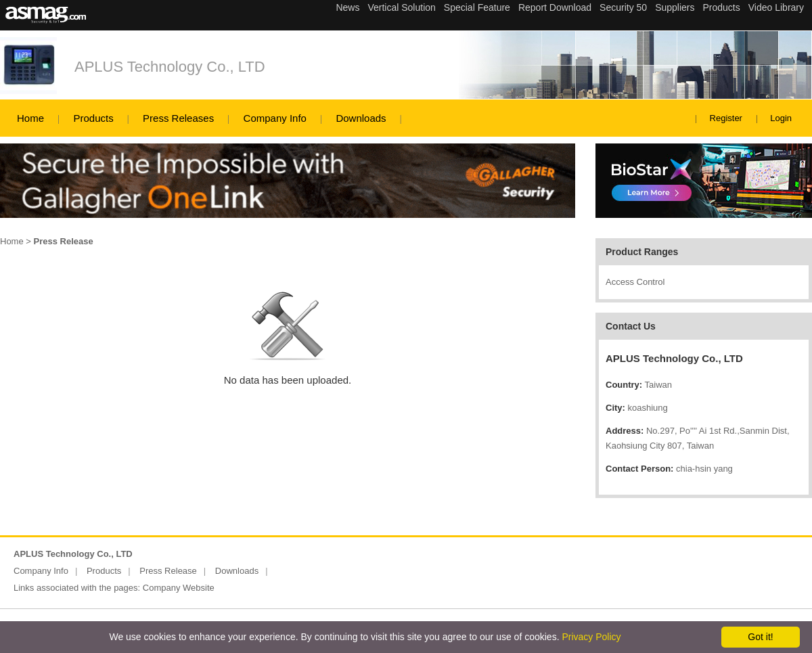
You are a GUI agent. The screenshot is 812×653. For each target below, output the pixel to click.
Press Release (168, 571)
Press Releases (178, 118)
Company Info (275, 118)
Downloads (361, 118)
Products (93, 118)
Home (30, 118)
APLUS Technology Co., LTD (170, 67)
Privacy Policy (591, 637)
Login (781, 118)
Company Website (179, 588)
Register (726, 118)
